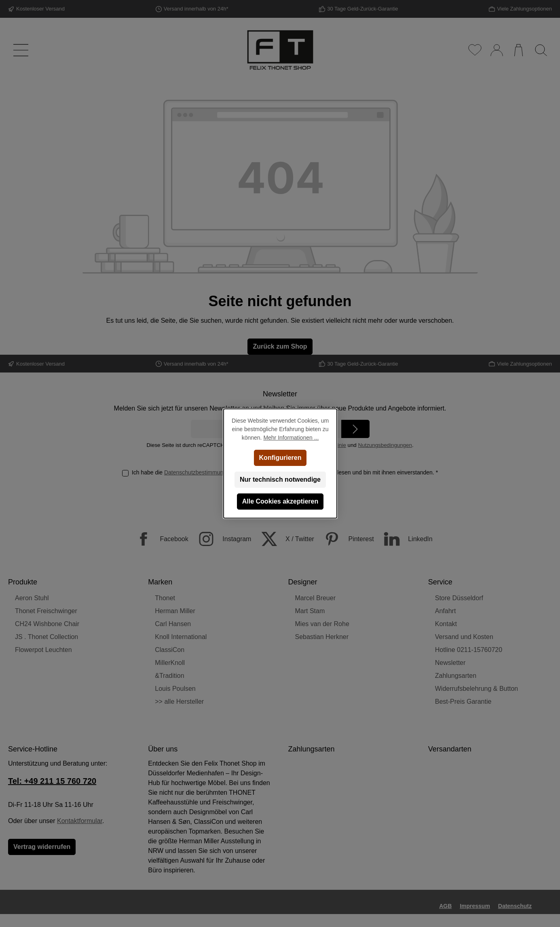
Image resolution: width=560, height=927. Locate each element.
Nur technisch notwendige (280, 479)
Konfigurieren (280, 458)
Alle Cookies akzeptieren (280, 501)
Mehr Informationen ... (291, 438)
